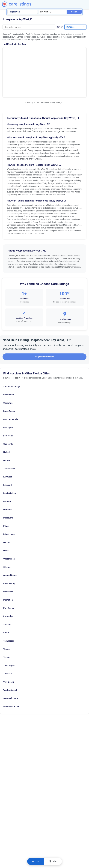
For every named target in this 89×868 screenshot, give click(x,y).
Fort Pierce (8, 400)
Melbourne (8, 482)
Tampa (6, 613)
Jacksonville (9, 433)
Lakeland (7, 449)
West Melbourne (11, 663)
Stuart (6, 597)
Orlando (7, 531)
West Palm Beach (11, 671)
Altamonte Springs (12, 351)
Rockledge (8, 581)
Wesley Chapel (10, 654)
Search (74, 12)
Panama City (9, 548)
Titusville (7, 638)
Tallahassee (9, 605)
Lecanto (7, 466)
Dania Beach (9, 375)
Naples (7, 507)
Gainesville (8, 408)
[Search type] (23, 12)
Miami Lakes (9, 499)
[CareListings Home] (26, 4)
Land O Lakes (9, 458)
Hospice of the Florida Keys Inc (23, 53)
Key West (8, 441)
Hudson (7, 425)
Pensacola (8, 556)
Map (53, 861)
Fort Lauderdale (11, 384)
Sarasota (7, 589)
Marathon (8, 474)
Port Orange (9, 572)
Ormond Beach (10, 540)
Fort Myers (8, 392)
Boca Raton (9, 359)
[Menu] (85, 4)
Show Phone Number (68, 52)
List (36, 861)
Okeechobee (9, 523)
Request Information (44, 321)
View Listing (68, 57)
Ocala (6, 515)
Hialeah (7, 416)
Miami (6, 490)
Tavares (7, 622)
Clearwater (8, 367)
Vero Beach (9, 646)
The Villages (9, 630)
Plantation (8, 564)
